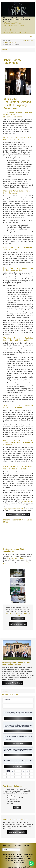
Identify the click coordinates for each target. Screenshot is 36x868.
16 (5, 777)
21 (24, 777)
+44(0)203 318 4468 (25, 858)
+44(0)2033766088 (14, 23)
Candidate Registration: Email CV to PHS (16, 32)
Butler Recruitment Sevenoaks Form (18, 514)
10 (12, 774)
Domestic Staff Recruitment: (13, 683)
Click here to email (23, 856)
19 (16, 777)
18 (12, 777)
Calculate (17, 807)
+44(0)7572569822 (17, 26)
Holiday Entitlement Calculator (17, 832)
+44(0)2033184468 (27, 501)
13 (24, 774)
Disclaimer (18, 845)
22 (27, 777)
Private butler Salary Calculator (15, 558)
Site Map (27, 845)
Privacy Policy (7, 845)
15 (31, 774)
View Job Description (18, 718)
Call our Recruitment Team (18, 624)
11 (16, 774)
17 (9, 777)
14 (27, 774)
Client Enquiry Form (18, 619)
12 (20, 774)
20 (20, 777)
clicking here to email (13, 613)
